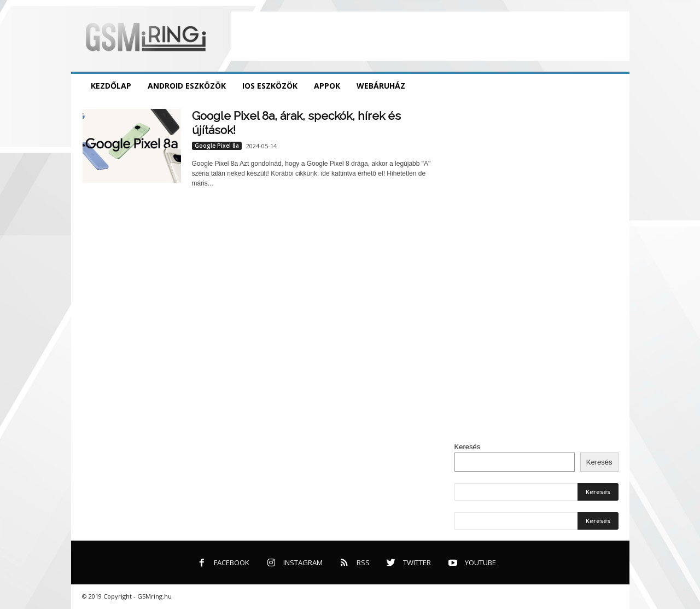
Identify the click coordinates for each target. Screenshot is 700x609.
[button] (613, 86)
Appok (327, 86)
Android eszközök (187, 86)
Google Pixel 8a (217, 146)
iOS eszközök (270, 86)
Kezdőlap (111, 86)
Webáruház (381, 86)
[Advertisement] (430, 36)
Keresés (468, 447)
